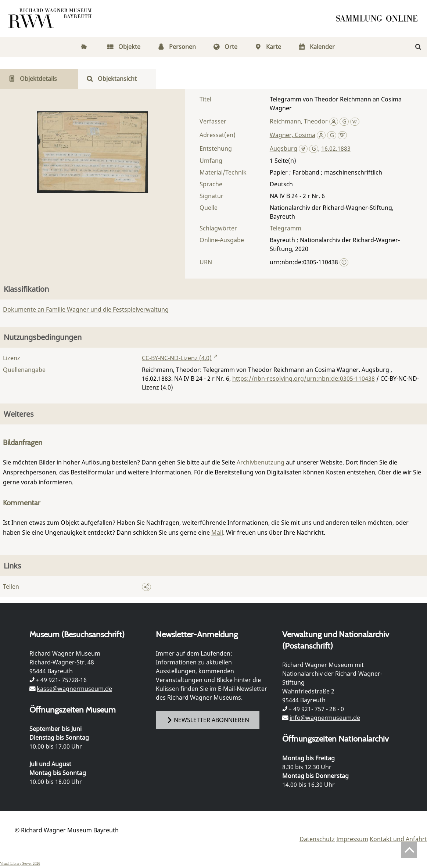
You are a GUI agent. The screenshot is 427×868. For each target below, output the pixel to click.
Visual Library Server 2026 (20, 863)
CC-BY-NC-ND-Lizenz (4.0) (177, 358)
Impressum (352, 839)
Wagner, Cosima (293, 135)
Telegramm (286, 228)
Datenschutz (317, 839)
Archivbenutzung (261, 462)
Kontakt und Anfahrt (398, 839)
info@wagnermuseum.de (325, 718)
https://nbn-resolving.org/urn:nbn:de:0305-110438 (304, 379)
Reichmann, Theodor (299, 121)
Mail (217, 532)
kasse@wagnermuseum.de (74, 689)
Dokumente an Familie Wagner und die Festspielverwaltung (86, 309)
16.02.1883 (336, 148)
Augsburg (284, 148)
